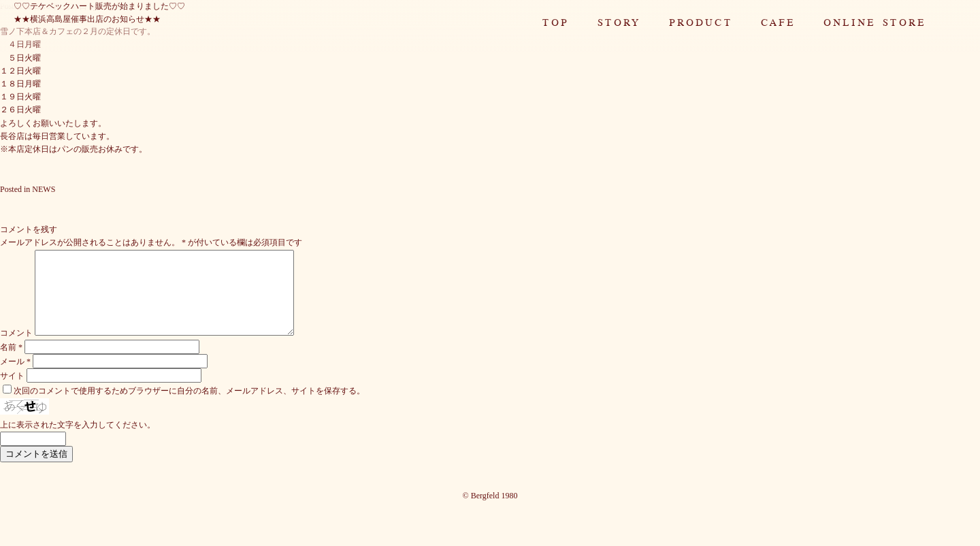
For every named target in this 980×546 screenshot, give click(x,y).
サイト (12, 392)
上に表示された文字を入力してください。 (78, 441)
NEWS (44, 189)
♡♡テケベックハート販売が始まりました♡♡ (99, 6)
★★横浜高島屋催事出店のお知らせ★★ (87, 19)
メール (15, 378)
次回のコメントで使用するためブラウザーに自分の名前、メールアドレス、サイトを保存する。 (189, 407)
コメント (16, 349)
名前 (11, 364)
